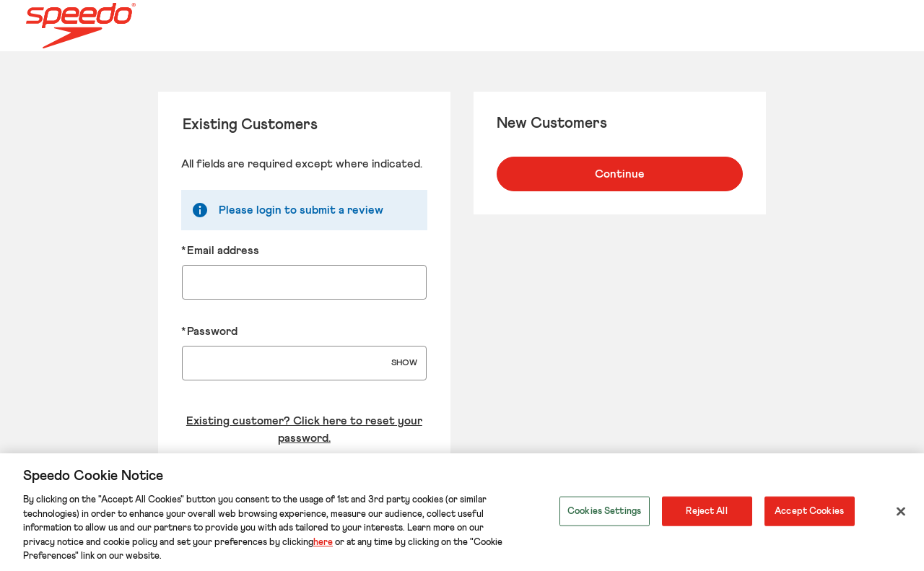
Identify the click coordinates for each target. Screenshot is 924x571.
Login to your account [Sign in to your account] (304, 484)
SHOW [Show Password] (404, 363)
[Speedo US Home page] (135, 26)
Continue (620, 174)
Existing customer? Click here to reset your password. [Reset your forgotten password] (304, 430)
